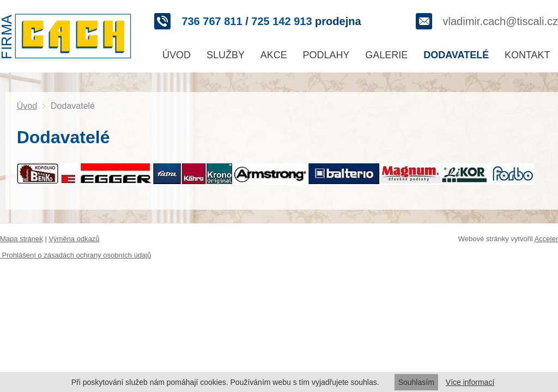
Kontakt (527, 55)
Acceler (546, 239)
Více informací (470, 382)
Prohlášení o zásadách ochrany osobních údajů (76, 255)
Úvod (177, 55)
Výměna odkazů (74, 239)
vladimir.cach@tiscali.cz (501, 21)
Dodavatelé (456, 55)
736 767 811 (212, 21)
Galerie (386, 55)
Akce (274, 55)
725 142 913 (281, 21)
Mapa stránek (22, 239)
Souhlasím (416, 382)
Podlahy (326, 55)
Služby (226, 55)
